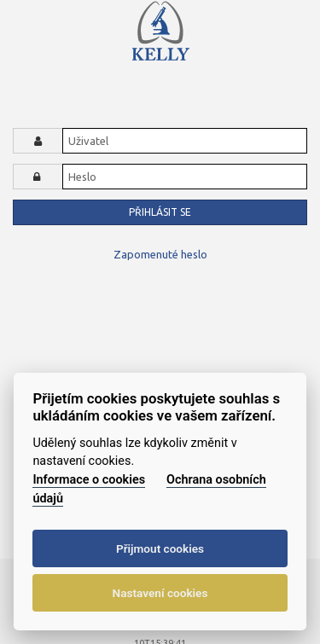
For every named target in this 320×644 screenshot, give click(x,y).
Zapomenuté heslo (160, 254)
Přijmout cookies (160, 548)
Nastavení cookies (160, 593)
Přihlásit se (160, 212)
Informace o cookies (89, 480)
